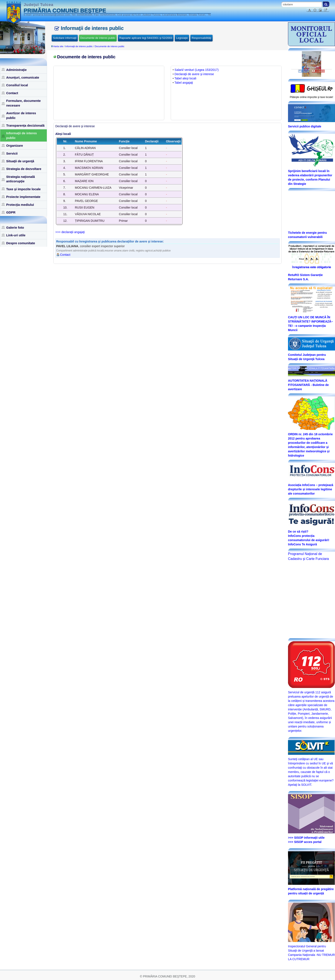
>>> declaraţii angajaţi (70, 232)
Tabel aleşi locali (185, 78)
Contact (12, 93)
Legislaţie (182, 38)
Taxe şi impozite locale (23, 189)
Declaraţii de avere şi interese (194, 74)
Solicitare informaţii (65, 38)
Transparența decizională (25, 125)
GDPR (11, 212)
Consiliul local (17, 85)
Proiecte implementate (23, 197)
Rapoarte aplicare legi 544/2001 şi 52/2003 (146, 38)
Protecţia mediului (20, 205)
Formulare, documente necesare (24, 103)
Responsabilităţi (201, 38)
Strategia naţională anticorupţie (21, 179)
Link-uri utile (16, 235)
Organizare (15, 145)
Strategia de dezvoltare (24, 169)
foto (304, 71)
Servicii (12, 153)
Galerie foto (15, 227)
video (318, 71)
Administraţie (16, 70)
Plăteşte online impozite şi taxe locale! (312, 97)
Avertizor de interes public (21, 115)
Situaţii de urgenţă (20, 161)
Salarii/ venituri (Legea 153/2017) (197, 70)
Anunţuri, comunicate (23, 77)
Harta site (58, 46)
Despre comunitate (21, 243)
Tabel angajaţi (184, 83)
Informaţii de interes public (21, 135)
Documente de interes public (98, 38)
